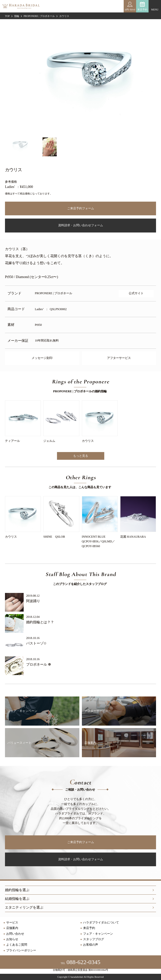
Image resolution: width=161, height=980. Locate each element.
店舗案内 (12, 928)
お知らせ (12, 939)
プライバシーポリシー (21, 950)
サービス (12, 922)
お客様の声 (91, 945)
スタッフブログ (94, 939)
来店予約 (142, 10)
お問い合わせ (15, 934)
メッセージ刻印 (42, 358)
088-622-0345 (80, 962)
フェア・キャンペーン (98, 934)
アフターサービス (119, 358)
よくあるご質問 (17, 945)
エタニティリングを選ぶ (24, 907)
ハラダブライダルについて (101, 922)
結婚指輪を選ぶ (17, 899)
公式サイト (136, 293)
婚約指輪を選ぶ (17, 890)
